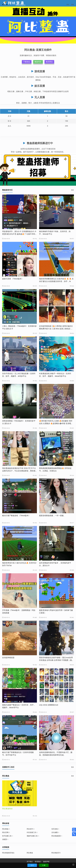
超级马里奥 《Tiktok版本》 (13, 279)
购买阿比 (49, 62)
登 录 (32, 865)
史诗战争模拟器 (8, 658)
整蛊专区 (38, 62)
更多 (73, 190)
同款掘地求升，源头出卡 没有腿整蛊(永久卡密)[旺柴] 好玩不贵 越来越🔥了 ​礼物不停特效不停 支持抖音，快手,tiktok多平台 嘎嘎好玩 (20, 234)
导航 (68, 3)
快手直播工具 (8, 836)
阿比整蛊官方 (56, 853)
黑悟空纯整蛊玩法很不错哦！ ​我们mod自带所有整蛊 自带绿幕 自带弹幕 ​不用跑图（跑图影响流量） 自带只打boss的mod (56, 660)
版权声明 (46, 862)
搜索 (73, 3)
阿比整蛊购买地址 (8, 853)
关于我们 (30, 862)
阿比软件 (31, 829)
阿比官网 (6, 832)
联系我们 (38, 862)
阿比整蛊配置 (57, 836)
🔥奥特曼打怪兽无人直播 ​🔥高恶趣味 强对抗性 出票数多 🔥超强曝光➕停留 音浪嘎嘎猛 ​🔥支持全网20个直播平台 (56, 423)
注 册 (44, 865)
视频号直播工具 (33, 836)
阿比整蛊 (6, 829)
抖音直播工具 (32, 832)
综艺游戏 (55, 829)
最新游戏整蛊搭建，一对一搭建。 (52, 516)
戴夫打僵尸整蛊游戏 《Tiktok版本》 (16, 516)
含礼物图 (55, 832)
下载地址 (27, 62)
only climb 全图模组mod (49, 705)
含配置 (5, 839)
